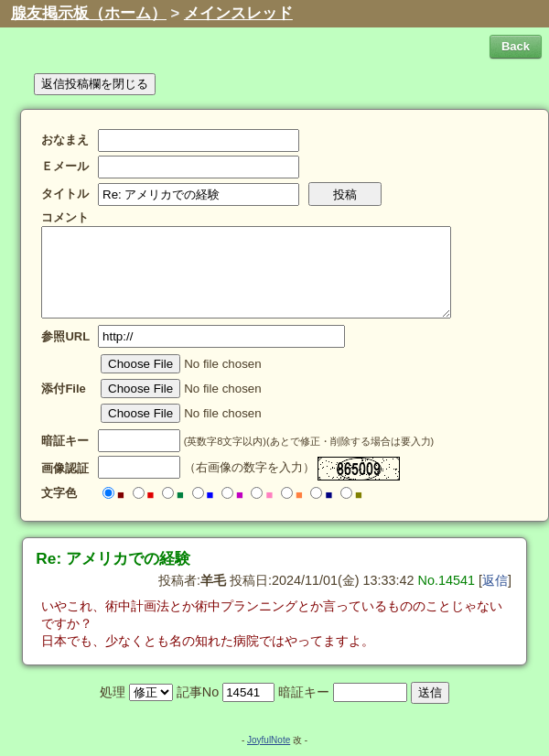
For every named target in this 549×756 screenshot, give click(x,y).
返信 (495, 580)
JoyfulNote (269, 740)
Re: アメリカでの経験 (113, 558)
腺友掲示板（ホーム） (89, 13)
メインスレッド (238, 13)
